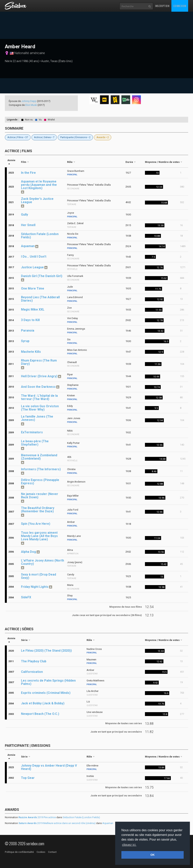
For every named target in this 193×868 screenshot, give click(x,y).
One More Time (33, 288)
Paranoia (28, 330)
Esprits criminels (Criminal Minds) (46, 693)
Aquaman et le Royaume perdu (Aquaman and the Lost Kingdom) (39, 185)
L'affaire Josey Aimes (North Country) (43, 562)
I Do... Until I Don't (34, 257)
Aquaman (28, 246)
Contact (52, 852)
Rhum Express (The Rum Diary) (39, 362)
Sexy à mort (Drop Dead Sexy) (39, 576)
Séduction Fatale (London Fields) (40, 236)
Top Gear (28, 778)
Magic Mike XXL (33, 309)
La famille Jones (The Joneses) (37, 418)
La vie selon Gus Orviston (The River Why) (40, 408)
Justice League (32, 267)
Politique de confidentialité (19, 852)
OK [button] (153, 855)
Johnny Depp (29, 101)
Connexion (180, 6)
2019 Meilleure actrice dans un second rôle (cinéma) (57, 823)
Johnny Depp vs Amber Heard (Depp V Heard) (49, 767)
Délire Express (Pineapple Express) (40, 482)
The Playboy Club (34, 661)
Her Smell (28, 225)
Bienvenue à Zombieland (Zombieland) (39, 457)
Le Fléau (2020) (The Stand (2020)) (46, 651)
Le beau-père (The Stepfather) (35, 443)
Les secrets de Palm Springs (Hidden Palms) (48, 682)
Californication (32, 672)
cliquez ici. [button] (129, 845)
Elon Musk (31, 105)
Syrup (25, 341)
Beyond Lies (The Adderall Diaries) (40, 299)
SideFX (26, 597)
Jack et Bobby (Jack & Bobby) (43, 703)
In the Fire (28, 173)
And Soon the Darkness (38, 387)
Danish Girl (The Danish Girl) (42, 276)
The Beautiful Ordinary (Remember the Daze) (38, 510)
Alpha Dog (29, 552)
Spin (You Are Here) (36, 524)
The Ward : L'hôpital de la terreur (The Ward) (39, 397)
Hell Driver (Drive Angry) (39, 376)
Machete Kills (31, 352)
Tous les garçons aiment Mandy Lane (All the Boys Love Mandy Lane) (39, 536)
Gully (25, 215)
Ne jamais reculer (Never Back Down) (40, 496)
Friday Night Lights (35, 587)
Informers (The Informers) (41, 469)
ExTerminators (32, 432)
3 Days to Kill (30, 320)
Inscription (162, 6)
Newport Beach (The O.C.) (40, 714)
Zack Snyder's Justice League (37, 200)
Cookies (41, 852)
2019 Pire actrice (37, 817)
